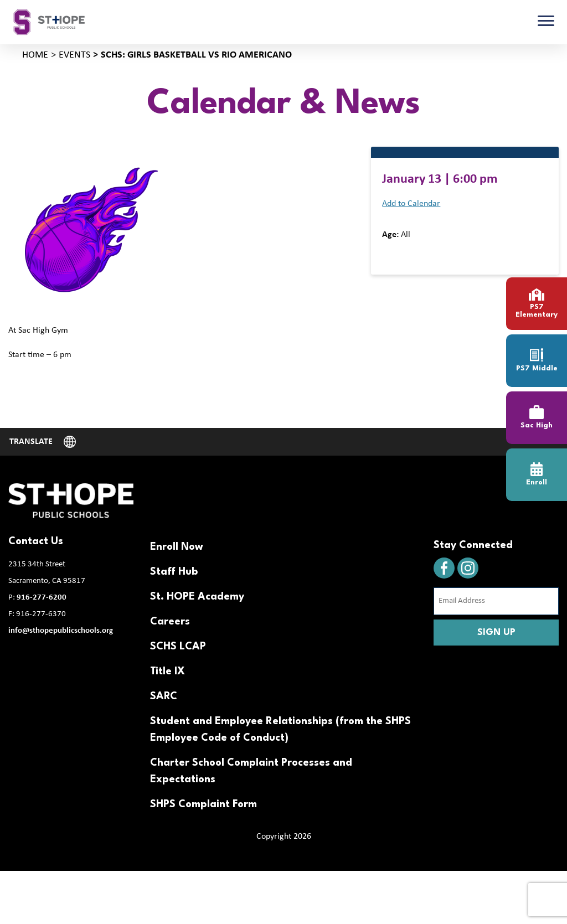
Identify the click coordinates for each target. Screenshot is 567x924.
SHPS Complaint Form (203, 804)
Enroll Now (177, 547)
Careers (170, 622)
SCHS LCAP (178, 647)
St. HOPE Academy (197, 597)
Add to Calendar (411, 204)
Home (35, 55)
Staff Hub (174, 572)
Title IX (167, 672)
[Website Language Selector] (43, 442)
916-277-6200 (42, 598)
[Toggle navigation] (546, 22)
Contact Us (36, 541)
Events (74, 55)
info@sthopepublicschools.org (61, 631)
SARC (164, 696)
